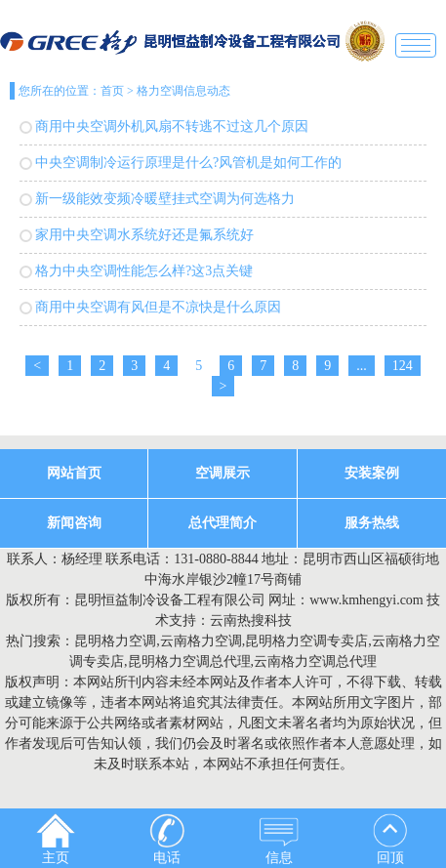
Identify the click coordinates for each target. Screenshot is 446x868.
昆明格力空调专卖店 (306, 641)
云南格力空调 (201, 641)
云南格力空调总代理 (315, 661)
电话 (167, 839)
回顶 (390, 839)
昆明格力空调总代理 (189, 661)
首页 (112, 91)
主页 (56, 839)
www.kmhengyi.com (366, 600)
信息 (279, 839)
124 (403, 366)
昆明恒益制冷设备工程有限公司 (170, 600)
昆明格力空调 (115, 641)
